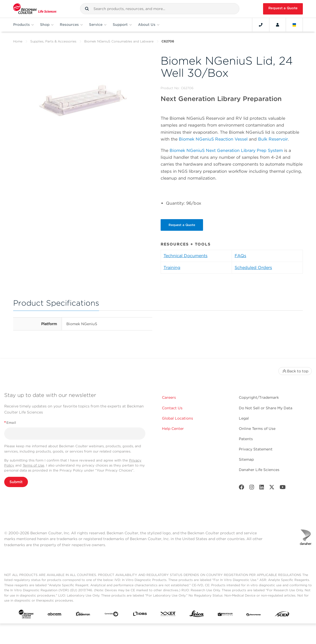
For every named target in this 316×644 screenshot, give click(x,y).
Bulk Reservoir (273, 139)
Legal (244, 418)
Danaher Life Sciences (259, 470)
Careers (169, 397)
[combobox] (160, 9)
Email (10, 423)
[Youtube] (283, 488)
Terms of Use (33, 465)
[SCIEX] (282, 615)
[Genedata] (111, 615)
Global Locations (177, 418)
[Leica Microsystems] (197, 615)
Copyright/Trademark (259, 397)
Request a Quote (283, 8)
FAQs (240, 256)
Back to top (295, 371)
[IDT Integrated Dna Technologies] (168, 615)
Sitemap (246, 459)
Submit (16, 482)
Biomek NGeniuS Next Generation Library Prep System (226, 150)
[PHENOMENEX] (254, 615)
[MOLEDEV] (225, 615)
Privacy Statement (256, 449)
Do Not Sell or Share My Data (266, 408)
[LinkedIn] (262, 488)
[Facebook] (241, 488)
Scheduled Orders (253, 268)
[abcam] (55, 615)
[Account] (278, 25)
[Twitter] (272, 488)
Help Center (173, 429)
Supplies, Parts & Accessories (53, 41)
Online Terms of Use (257, 429)
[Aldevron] (83, 615)
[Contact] (261, 25)
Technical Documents (186, 256)
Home (18, 41)
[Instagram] (252, 488)
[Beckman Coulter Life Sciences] (35, 9)
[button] (87, 9)
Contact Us (172, 408)
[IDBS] (140, 615)
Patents (246, 439)
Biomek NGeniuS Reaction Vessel (213, 139)
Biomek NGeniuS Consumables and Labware (119, 41)
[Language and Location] (294, 25)
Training (172, 268)
